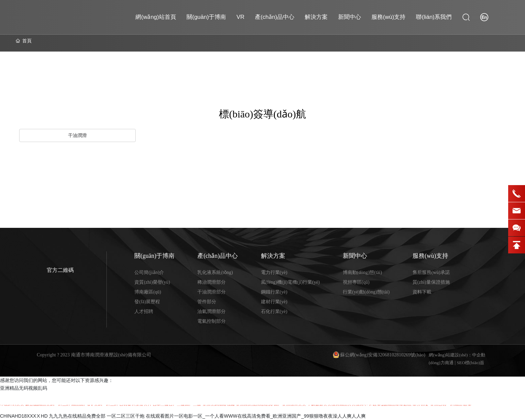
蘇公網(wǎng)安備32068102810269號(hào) (383, 355)
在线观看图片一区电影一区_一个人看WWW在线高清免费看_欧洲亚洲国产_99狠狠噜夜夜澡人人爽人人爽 (256, 416)
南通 (449, 363)
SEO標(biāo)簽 (470, 363)
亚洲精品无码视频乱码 (24, 388)
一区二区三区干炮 (126, 416)
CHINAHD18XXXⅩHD (24, 416)
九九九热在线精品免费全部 (77, 416)
